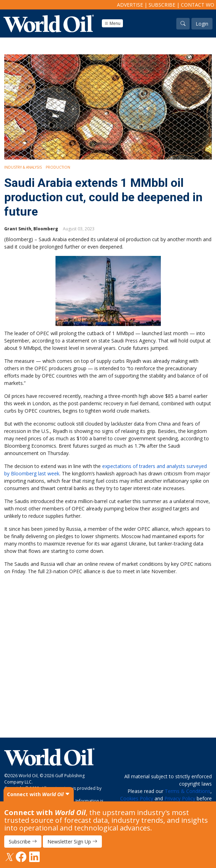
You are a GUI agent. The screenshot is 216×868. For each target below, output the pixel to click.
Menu (112, 23)
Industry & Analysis (23, 167)
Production (58, 167)
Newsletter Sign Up (72, 842)
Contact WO (198, 5)
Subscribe (162, 5)
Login (202, 24)
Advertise (130, 5)
